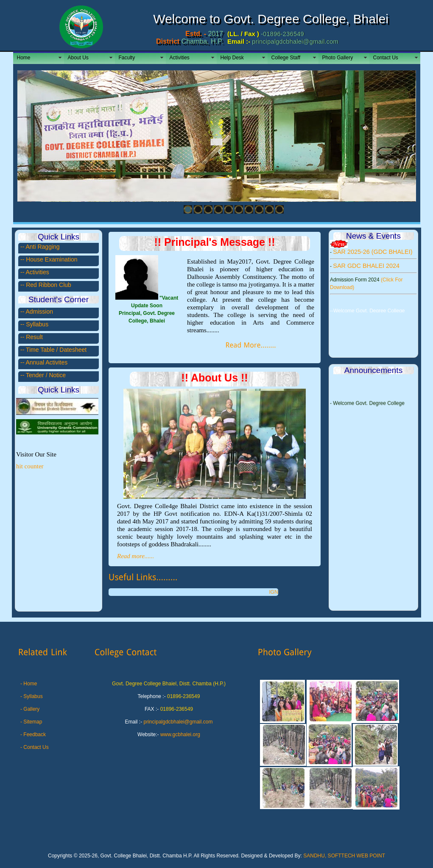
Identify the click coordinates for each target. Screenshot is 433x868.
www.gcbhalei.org (180, 734)
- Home (29, 684)
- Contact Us (35, 747)
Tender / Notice (46, 375)
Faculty (127, 58)
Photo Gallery (338, 58)
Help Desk (232, 58)
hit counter (30, 466)
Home (24, 58)
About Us (78, 58)
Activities (180, 58)
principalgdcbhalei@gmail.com (178, 722)
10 (279, 209)
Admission (39, 312)
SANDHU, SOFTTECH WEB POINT (344, 856)
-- (23, 259)
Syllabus (37, 324)
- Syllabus (32, 696)
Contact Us (386, 58)
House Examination (52, 259)
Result (34, 337)
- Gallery (30, 709)
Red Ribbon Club (49, 285)
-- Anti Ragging (40, 247)
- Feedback (33, 734)
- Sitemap (31, 722)
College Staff (286, 58)
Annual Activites (46, 362)
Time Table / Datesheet (56, 350)
